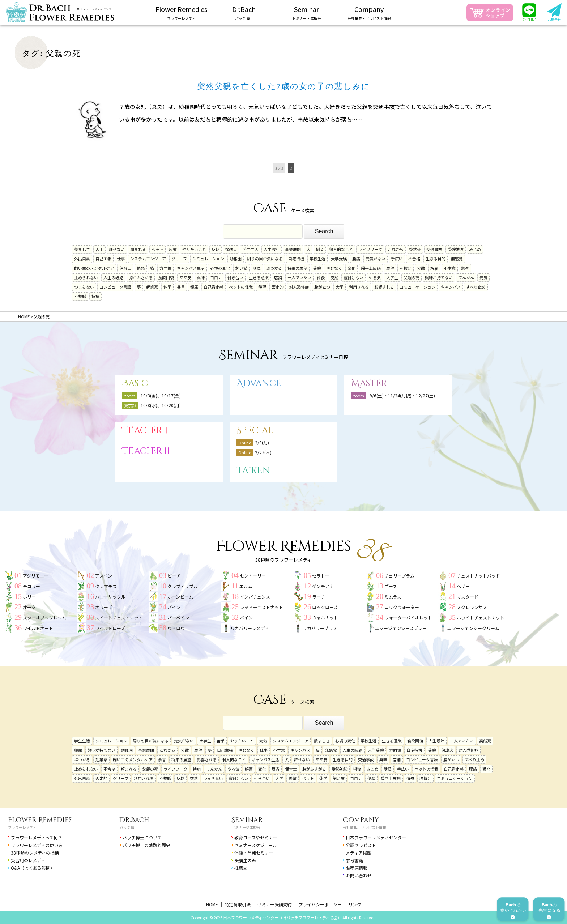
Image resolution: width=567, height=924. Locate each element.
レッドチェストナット (261, 607)
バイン (246, 618)
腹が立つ (322, 287)
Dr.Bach (135, 820)
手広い (397, 259)
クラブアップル (183, 586)
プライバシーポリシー (320, 904)
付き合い (235, 277)
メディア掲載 (359, 853)
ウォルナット (325, 618)
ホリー (29, 597)
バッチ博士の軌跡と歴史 (146, 845)
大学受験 (339, 259)
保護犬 (231, 249)
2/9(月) (262, 442)
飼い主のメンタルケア (94, 268)
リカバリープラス (320, 628)
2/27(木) (263, 452)
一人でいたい (299, 277)
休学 (167, 287)
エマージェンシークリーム (473, 628)
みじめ (475, 249)
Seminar (247, 820)
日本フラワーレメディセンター (376, 837)
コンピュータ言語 (115, 287)
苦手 (99, 249)
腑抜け (406, 268)
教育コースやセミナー (256, 837)
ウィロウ (176, 628)
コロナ (216, 277)
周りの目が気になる (265, 259)
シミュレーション (208, 259)
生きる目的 (436, 259)
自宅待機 (296, 259)
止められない (86, 277)
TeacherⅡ (147, 451)
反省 (173, 249)
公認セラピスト (361, 845)
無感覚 (457, 259)
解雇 (434, 268)
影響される (384, 287)
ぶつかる (274, 268)
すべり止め (476, 287)
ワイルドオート (38, 628)
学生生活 (250, 249)
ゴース (391, 586)
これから (396, 249)
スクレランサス (472, 607)
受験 (317, 268)
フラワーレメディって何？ (37, 837)
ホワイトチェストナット (481, 618)
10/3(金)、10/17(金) (161, 395)
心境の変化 (220, 268)
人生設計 (272, 249)
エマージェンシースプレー (401, 628)
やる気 (375, 277)
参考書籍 (354, 860)
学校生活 (317, 259)
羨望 (262, 287)
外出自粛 (82, 259)
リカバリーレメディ (250, 628)
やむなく (334, 268)
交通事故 (434, 249)
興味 (201, 277)
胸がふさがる (141, 277)
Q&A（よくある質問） (33, 868)
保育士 (125, 268)
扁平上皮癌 (371, 268)
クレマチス (106, 586)
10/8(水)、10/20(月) (161, 405)
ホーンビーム (180, 597)
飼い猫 (241, 268)
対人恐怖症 (299, 287)
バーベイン (178, 618)
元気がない (376, 259)
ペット (157, 249)
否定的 (278, 287)
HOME (212, 904)
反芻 (216, 249)
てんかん (466, 277)
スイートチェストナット (119, 618)
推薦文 (241, 868)
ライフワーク (370, 249)
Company (361, 820)
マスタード (468, 597)
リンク (355, 904)
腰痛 (356, 259)
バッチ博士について (142, 837)
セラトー (321, 576)
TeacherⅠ (147, 431)
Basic (135, 384)
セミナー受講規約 (274, 904)
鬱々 (465, 268)
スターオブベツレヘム (44, 618)
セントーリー (253, 576)
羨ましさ (82, 249)
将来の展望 (297, 268)
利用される (359, 287)
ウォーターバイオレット (408, 618)
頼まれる (138, 249)
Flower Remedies (40, 820)
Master (369, 384)
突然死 (415, 249)
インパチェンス (255, 597)
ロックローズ (325, 607)
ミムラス (393, 597)
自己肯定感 (214, 287)
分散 (421, 268)
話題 (257, 268)
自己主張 (103, 259)
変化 (351, 268)
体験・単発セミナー (254, 853)
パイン (174, 607)
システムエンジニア (148, 259)
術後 (321, 277)
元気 (483, 277)
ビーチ (174, 576)
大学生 (392, 277)
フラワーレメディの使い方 (37, 845)
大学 (340, 287)
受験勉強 (456, 249)
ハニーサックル (110, 597)
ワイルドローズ (110, 628)
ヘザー (463, 586)
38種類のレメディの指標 (35, 853)
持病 (95, 296)
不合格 (414, 259)
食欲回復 (166, 277)
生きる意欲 (259, 277)
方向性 (165, 268)
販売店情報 (357, 868)
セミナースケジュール (256, 845)
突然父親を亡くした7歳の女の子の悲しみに (284, 86)
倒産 (320, 249)
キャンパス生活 (191, 268)
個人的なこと (341, 249)
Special (255, 431)
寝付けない (353, 277)
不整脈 (80, 296)
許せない (117, 249)
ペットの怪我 (241, 287)
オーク (29, 607)
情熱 (141, 268)
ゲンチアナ (323, 586)
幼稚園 (236, 259)
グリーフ (179, 259)
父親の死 (412, 277)
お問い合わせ (359, 875)
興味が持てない (439, 277)
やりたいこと (194, 249)
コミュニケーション (417, 287)
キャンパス (451, 287)
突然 (334, 277)
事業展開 (293, 249)
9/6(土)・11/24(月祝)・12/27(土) (402, 395)
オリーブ (104, 607)
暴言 (181, 287)
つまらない (84, 287)
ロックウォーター (402, 607)
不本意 (450, 268)
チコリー (31, 586)
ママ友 (185, 277)
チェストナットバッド (478, 576)
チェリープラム (399, 576)
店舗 (278, 277)
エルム (246, 586)
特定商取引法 (238, 904)
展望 (390, 268)
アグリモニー (36, 576)
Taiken (253, 471)
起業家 (152, 287)
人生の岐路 (113, 277)
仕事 (121, 259)
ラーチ (319, 597)
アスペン (104, 576)
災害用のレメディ (28, 860)
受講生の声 (245, 860)
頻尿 (194, 287)
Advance (259, 384)
